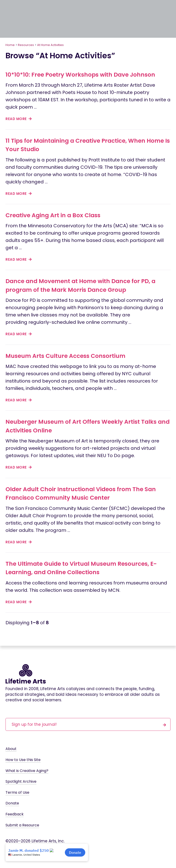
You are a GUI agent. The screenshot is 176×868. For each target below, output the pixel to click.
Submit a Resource (22, 825)
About (11, 749)
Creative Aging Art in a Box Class (53, 215)
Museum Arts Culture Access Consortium (65, 356)
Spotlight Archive (21, 781)
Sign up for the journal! (89, 724)
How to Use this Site (23, 760)
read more (19, 119)
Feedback (15, 814)
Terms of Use (17, 792)
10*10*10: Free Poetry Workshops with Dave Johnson (80, 75)
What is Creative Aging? (27, 771)
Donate (12, 803)
